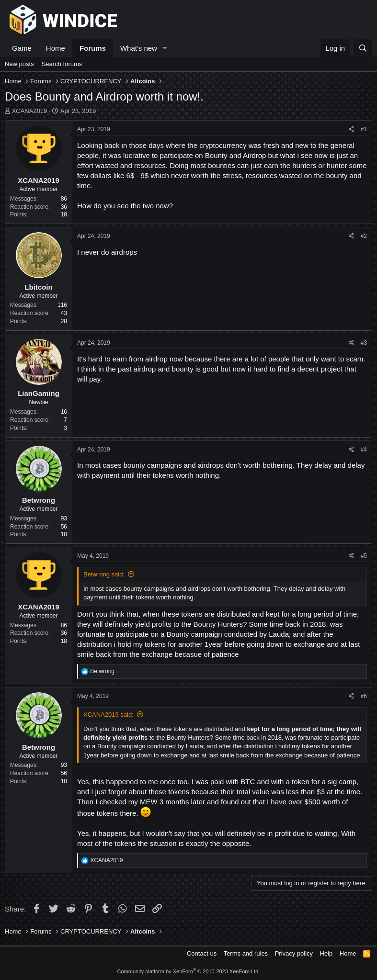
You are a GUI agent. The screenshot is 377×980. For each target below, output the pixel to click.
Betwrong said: (104, 574)
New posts (19, 64)
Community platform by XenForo (189, 971)
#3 (364, 343)
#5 (364, 556)
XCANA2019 (30, 111)
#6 (364, 696)
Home (56, 48)
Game (22, 48)
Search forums (62, 64)
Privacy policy (294, 953)
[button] (165, 48)
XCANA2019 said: (109, 715)
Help (326, 953)
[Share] (351, 130)
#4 (364, 450)
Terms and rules (246, 953)
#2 (364, 236)
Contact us (202, 953)
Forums (93, 48)
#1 (364, 129)
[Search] (363, 48)
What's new (139, 48)
